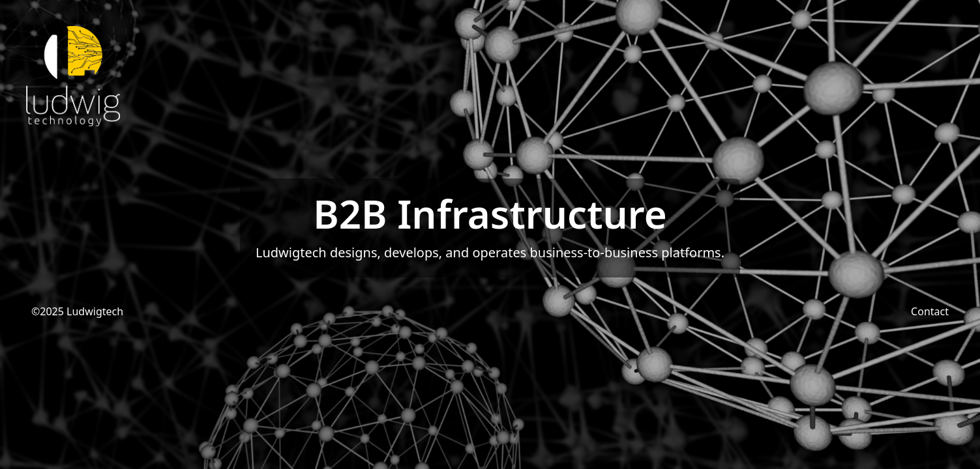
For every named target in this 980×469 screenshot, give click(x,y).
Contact (930, 311)
